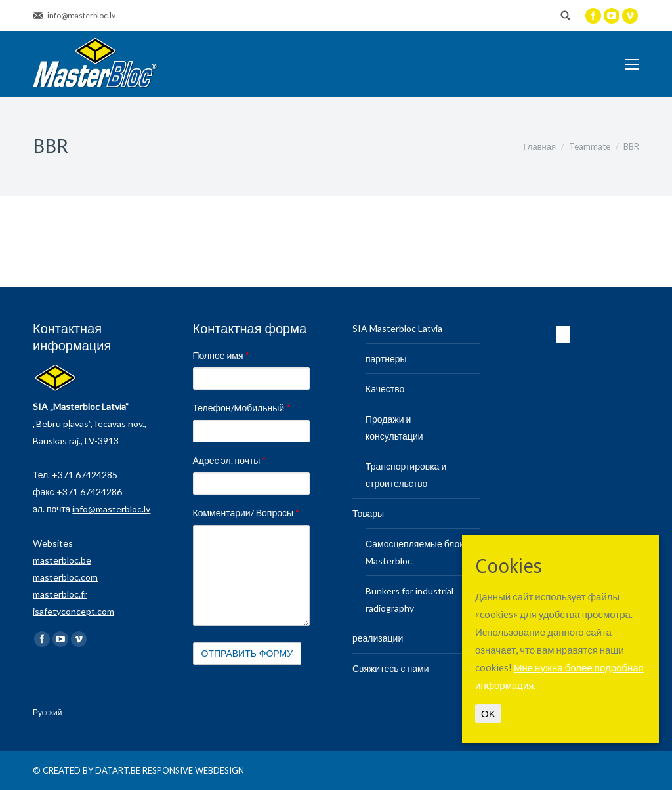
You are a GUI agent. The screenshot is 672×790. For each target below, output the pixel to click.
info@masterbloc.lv (111, 509)
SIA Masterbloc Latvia (397, 328)
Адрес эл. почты (230, 460)
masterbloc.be (62, 560)
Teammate (590, 146)
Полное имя (221, 355)
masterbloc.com (65, 577)
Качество (385, 389)
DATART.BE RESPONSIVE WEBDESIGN (170, 770)
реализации (378, 638)
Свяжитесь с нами (390, 668)
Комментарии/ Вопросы (247, 513)
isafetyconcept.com (73, 611)
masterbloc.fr (60, 594)
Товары (368, 513)
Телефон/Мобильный (242, 408)
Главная (540, 146)
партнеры (386, 359)
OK (488, 714)
